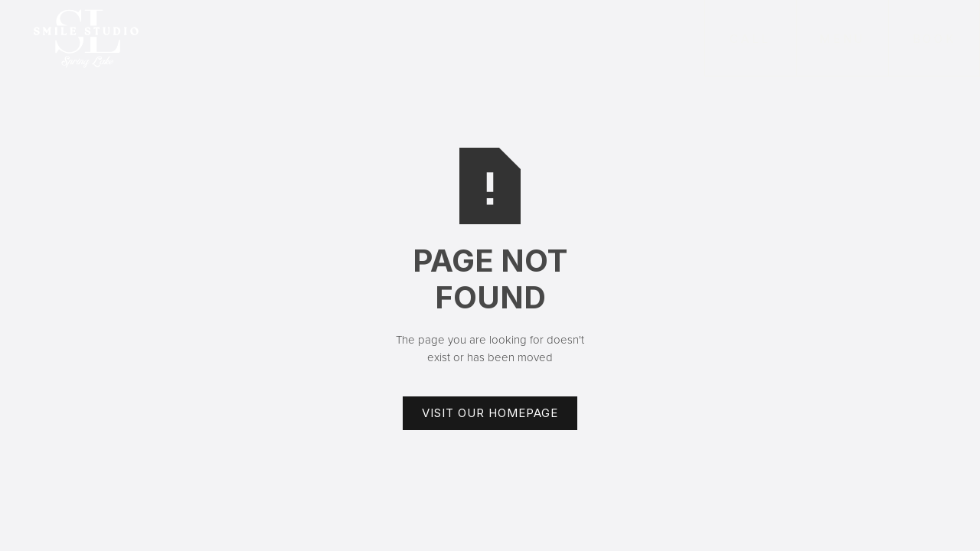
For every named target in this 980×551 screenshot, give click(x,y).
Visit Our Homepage (490, 413)
